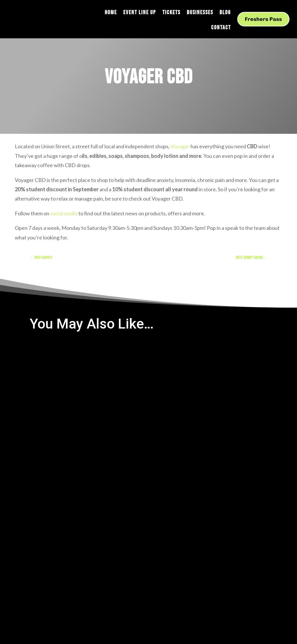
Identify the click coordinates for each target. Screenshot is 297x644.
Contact (221, 28)
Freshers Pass (263, 19)
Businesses (200, 13)
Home (111, 13)
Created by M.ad (126, 543)
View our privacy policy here (239, 559)
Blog (225, 13)
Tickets (171, 13)
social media (64, 213)
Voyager (180, 146)
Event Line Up (140, 13)
